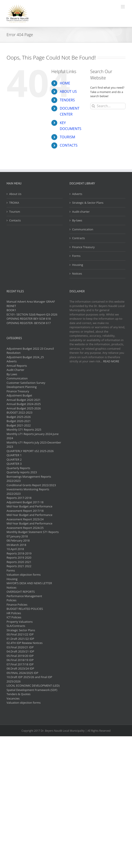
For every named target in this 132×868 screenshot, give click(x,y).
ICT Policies (14, 617)
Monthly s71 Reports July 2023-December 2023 (34, 445)
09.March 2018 (16, 545)
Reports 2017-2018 (19, 498)
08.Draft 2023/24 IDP (20, 668)
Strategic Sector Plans (21, 630)
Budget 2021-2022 (19, 425)
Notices (77, 274)
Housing (78, 265)
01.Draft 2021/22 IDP (20, 639)
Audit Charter (15, 370)
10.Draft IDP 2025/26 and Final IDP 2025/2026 (29, 679)
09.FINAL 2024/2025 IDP (22, 673)
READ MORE (111, 361)
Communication (83, 229)
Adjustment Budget (19, 395)
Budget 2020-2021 (19, 421)
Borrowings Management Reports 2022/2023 (29, 479)
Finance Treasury (83, 247)
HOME (65, 83)
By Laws (12, 374)
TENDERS (67, 100)
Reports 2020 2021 (19, 562)
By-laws (77, 220)
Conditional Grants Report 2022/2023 (31, 485)
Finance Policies (17, 605)
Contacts (15, 220)
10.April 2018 (15, 549)
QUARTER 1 (14, 455)
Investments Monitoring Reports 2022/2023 (28, 491)
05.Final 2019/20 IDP (20, 656)
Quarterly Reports (18, 468)
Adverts (77, 194)
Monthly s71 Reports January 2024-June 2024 (33, 436)
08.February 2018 (18, 540)
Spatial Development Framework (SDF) (32, 690)
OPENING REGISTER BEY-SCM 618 (29, 319)
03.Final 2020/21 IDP (20, 647)
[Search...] (108, 106)
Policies (11, 600)
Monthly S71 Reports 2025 (24, 430)
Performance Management (24, 596)
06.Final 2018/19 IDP (20, 660)
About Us (15, 194)
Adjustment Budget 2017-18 (25, 502)
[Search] (93, 106)
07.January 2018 (17, 536)
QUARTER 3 (14, 464)
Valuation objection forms (24, 575)
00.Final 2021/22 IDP (20, 634)
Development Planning (22, 387)
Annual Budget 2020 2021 (24, 400)
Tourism (15, 212)
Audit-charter (81, 212)
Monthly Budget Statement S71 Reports (33, 532)
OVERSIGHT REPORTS (21, 592)
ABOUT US (68, 91)
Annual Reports (17, 366)
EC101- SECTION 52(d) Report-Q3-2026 (32, 314)
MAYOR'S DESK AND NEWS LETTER (29, 583)
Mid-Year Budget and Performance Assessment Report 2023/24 (30, 517)
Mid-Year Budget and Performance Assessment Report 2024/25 (30, 526)
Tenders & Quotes (18, 694)
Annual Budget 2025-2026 (24, 408)
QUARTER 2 (14, 459)
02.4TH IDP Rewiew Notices (25, 643)
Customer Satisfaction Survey (26, 383)
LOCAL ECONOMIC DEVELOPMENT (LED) (33, 686)
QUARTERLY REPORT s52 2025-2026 (30, 451)
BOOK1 (11, 310)
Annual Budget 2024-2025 (24, 404)
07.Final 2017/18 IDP (20, 664)
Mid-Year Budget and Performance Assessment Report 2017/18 (30, 509)
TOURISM (67, 137)
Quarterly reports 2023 (22, 472)
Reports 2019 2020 (19, 558)
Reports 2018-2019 (19, 553)
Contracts (78, 238)
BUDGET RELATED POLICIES (25, 609)
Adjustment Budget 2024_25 (25, 357)
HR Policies (14, 613)
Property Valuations (20, 622)
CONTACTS (69, 145)
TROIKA (14, 203)
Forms (76, 256)
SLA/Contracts (16, 626)
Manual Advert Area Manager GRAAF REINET (31, 304)
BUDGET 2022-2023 (19, 412)
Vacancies (13, 698)
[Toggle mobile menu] (123, 7)
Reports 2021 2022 (19, 566)
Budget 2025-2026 (19, 417)
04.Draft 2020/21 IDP (20, 651)
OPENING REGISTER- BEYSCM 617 (29, 323)
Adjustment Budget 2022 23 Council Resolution (30, 351)
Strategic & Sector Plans (88, 203)
